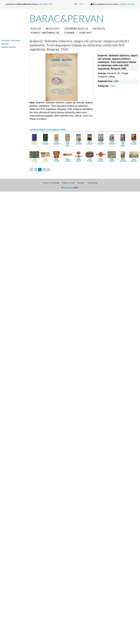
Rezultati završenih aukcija (11, 42)
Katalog (99, 29)
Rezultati (53, 29)
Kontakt (86, 33)
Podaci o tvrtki (68, 183)
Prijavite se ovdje (127, 4)
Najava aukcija (9, 47)
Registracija (92, 183)
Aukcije (36, 29)
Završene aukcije (76, 29)
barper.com (68, 188)
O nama (69, 33)
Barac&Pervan (67, 18)
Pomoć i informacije (45, 33)
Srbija (113, 86)
